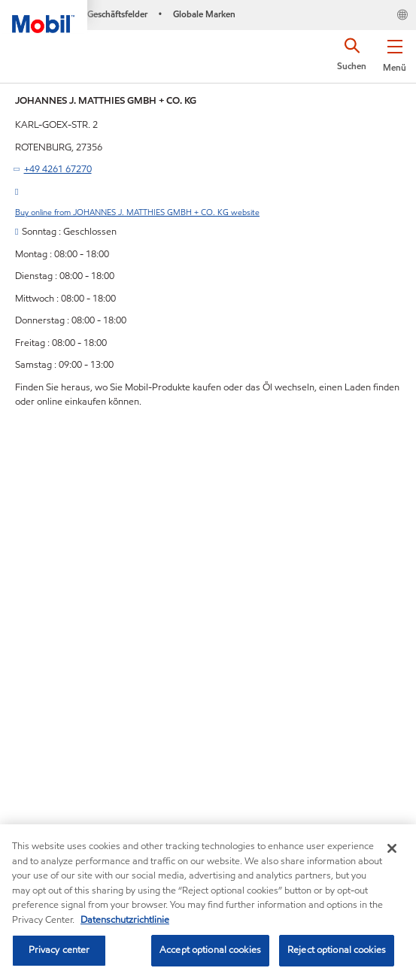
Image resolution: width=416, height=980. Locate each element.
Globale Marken (204, 14)
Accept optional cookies (210, 950)
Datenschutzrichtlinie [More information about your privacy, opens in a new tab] (125, 920)
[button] (395, 53)
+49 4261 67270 (58, 169)
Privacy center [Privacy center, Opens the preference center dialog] (59, 950)
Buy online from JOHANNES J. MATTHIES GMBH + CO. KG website (137, 212)
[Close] (392, 848)
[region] (208, 902)
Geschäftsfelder (117, 14)
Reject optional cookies (337, 950)
